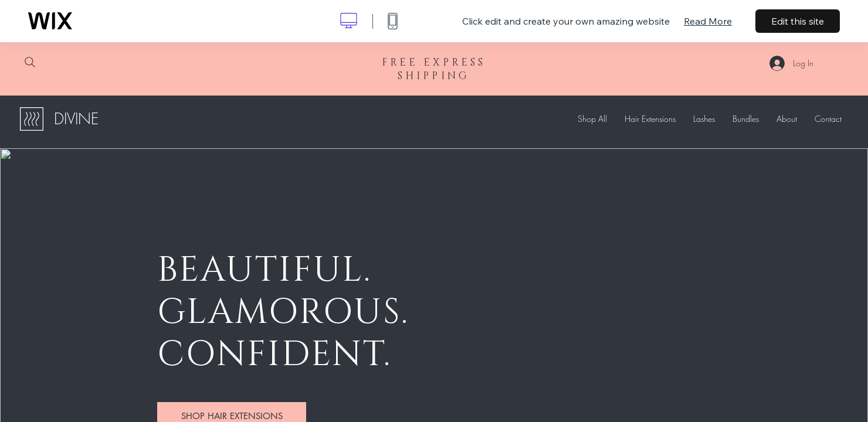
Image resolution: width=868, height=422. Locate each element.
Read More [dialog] (708, 21)
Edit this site (798, 21)
